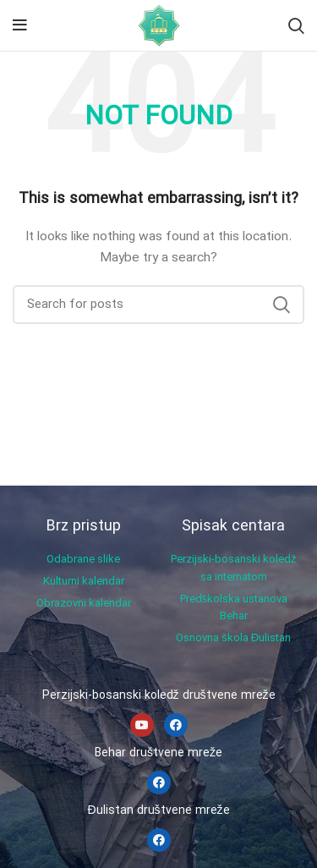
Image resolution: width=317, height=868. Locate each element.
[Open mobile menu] (20, 25)
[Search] (296, 25)
